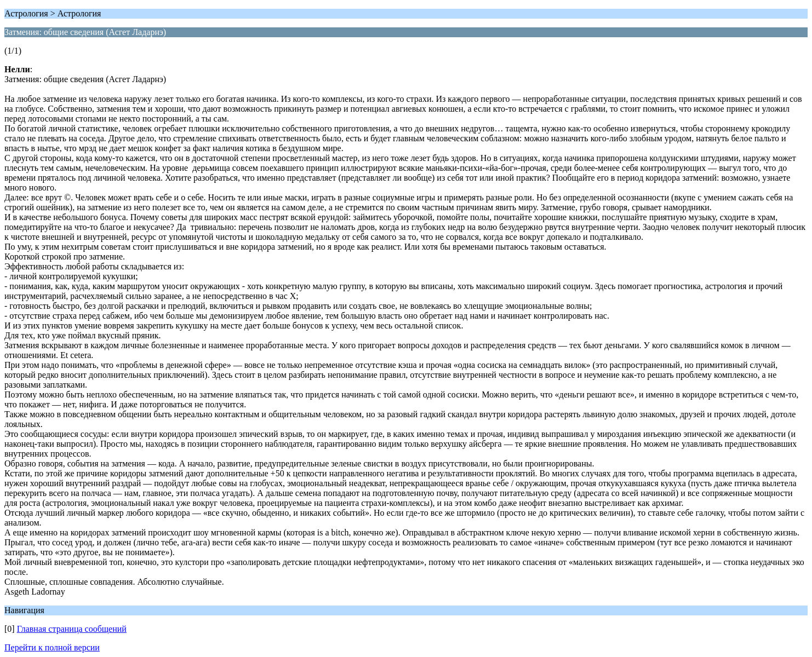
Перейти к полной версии (52, 647)
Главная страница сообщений (72, 629)
